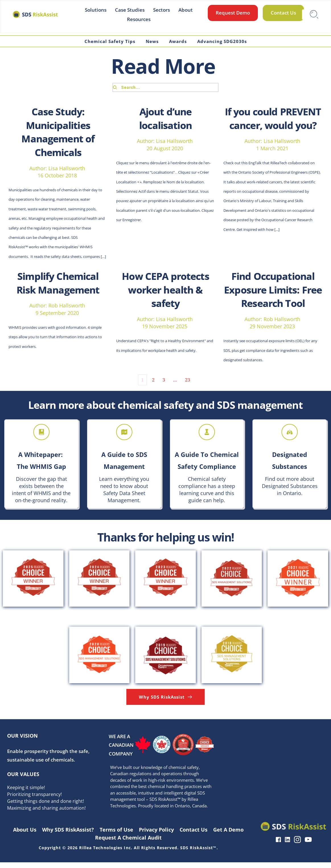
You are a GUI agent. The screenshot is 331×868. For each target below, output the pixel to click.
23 (188, 385)
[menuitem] (96, 10)
